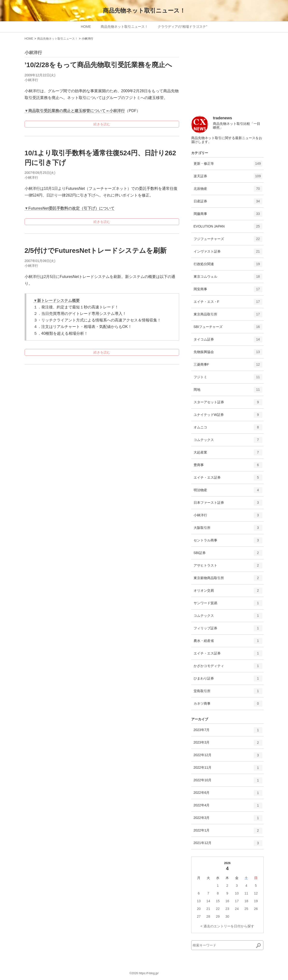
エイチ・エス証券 (228, 479)
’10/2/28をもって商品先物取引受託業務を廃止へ (98, 65)
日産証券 (228, 203)
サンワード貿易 (228, 605)
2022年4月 (228, 807)
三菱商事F (228, 366)
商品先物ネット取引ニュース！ (144, 11)
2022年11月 (228, 769)
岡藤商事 (228, 215)
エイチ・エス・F (228, 303)
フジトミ (228, 379)
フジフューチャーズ (228, 241)
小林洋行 (31, 80)
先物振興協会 (228, 354)
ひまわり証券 (228, 680)
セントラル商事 (228, 542)
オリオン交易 (228, 592)
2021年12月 (228, 845)
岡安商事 (228, 291)
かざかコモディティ (228, 668)
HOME (86, 27)
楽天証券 (228, 178)
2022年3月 (228, 820)
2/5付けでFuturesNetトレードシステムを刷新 (96, 251)
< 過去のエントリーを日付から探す (227, 926)
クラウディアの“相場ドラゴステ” (182, 27)
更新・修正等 (228, 165)
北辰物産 (228, 190)
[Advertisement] (227, 80)
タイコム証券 (228, 341)
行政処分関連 (228, 266)
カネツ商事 (228, 705)
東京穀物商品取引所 (228, 580)
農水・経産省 (228, 642)
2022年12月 (228, 757)
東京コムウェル (228, 278)
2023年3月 (228, 744)
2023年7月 (228, 732)
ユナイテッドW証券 (228, 416)
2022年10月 (228, 782)
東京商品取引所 (228, 316)
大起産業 (228, 454)
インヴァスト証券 (228, 253)
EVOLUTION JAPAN (228, 228)
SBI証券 (228, 554)
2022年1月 (228, 832)
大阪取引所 (228, 529)
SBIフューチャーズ (228, 328)
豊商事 (228, 467)
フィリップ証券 (228, 630)
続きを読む (102, 124)
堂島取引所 (228, 693)
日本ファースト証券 (228, 504)
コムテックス (228, 441)
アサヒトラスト (228, 567)
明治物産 (228, 492)
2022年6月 (228, 795)
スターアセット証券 (228, 404)
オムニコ (228, 429)
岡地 (228, 391)
